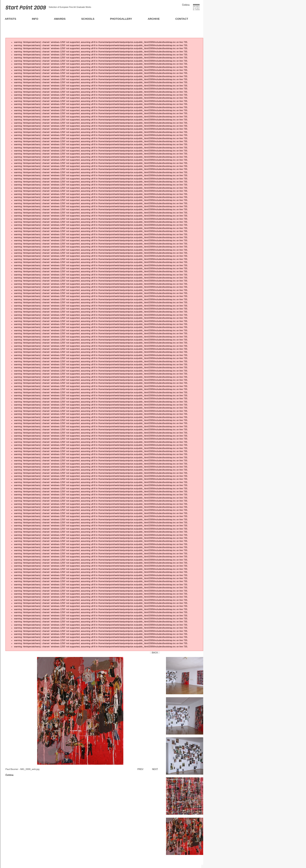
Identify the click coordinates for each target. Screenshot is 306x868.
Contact (182, 19)
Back (155, 653)
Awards (60, 19)
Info (35, 19)
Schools (88, 19)
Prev (140, 769)
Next (155, 769)
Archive (154, 19)
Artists (10, 19)
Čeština (186, 5)
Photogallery (121, 19)
